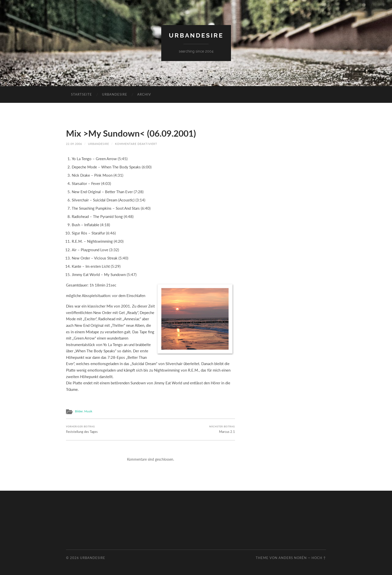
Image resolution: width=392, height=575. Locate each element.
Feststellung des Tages (82, 429)
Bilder (79, 411)
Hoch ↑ (319, 558)
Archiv (144, 94)
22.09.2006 (74, 144)
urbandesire (196, 35)
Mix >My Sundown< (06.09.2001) (131, 133)
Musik (88, 411)
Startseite (81, 94)
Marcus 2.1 (222, 429)
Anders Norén (293, 558)
